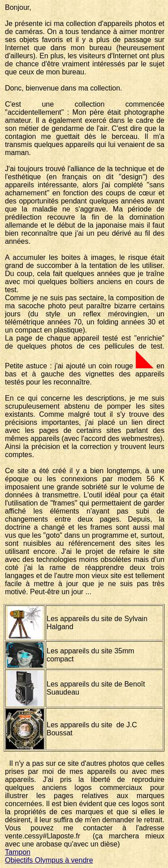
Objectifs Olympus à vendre (49, 860)
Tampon (18, 852)
